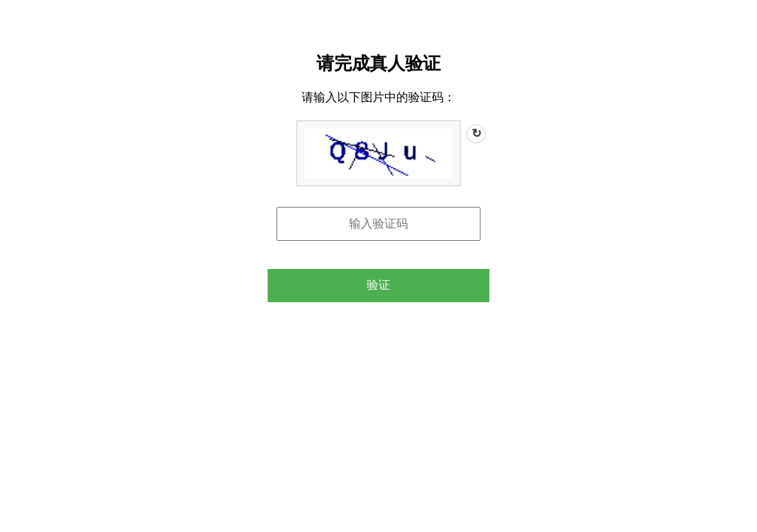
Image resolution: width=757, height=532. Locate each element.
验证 (378, 285)
